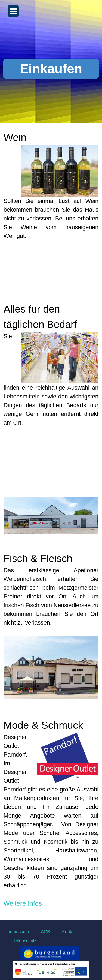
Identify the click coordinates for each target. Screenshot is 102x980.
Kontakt (68, 932)
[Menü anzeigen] (13, 11)
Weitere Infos (23, 903)
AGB (46, 932)
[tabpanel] (51, 523)
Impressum (18, 932)
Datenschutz (24, 941)
